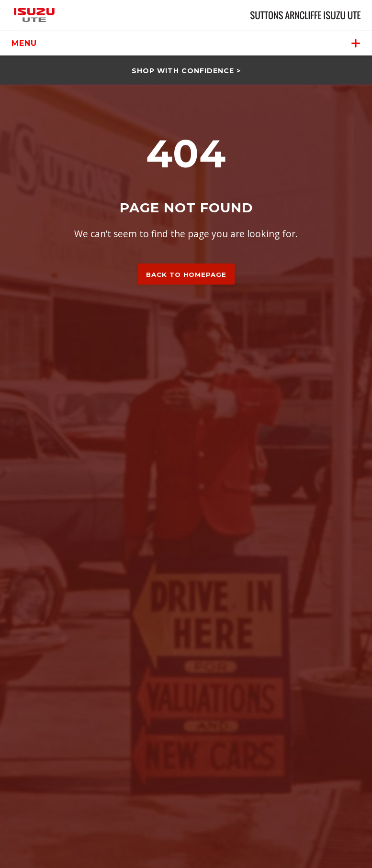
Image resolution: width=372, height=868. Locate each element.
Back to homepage (186, 275)
